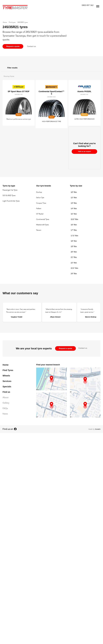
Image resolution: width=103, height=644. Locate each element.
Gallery (6, 403)
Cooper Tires (41, 203)
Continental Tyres (43, 219)
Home (5, 22)
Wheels (6, 376)
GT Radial (40, 214)
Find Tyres (8, 370)
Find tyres (12, 22)
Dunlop (39, 192)
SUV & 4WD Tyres (9, 196)
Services (7, 381)
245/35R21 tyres (23, 22)
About (6, 398)
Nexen (39, 230)
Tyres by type (9, 186)
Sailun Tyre (40, 198)
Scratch (98, 429)
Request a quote (13, 46)
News (5, 414)
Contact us (33, 47)
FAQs (5, 408)
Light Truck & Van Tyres (11, 201)
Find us (6, 392)
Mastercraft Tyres (42, 225)
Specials (7, 387)
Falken (39, 209)
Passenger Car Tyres (10, 190)
